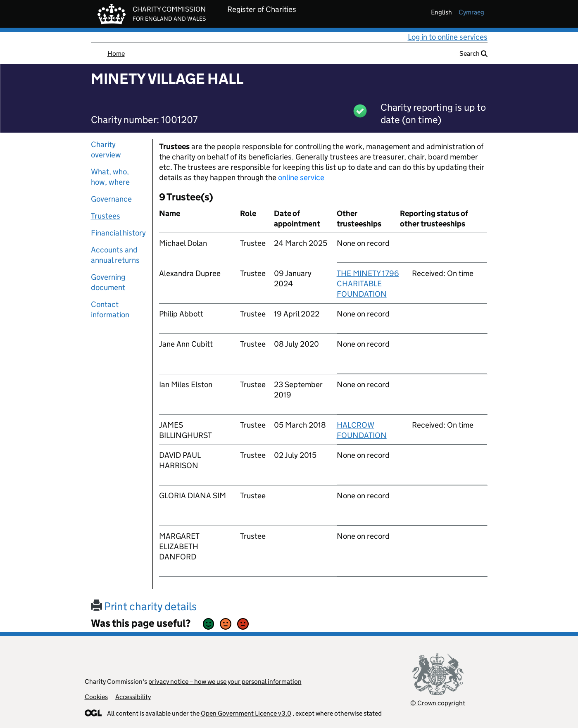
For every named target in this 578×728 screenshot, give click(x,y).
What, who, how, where (110, 177)
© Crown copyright (438, 703)
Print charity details (144, 606)
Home (116, 54)
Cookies (96, 697)
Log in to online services (448, 37)
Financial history (118, 233)
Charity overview (106, 150)
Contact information (110, 309)
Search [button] (473, 54)
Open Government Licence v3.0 (246, 713)
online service (301, 177)
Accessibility (133, 697)
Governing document (108, 282)
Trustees (106, 216)
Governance (111, 199)
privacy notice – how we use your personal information (225, 682)
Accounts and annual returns (115, 255)
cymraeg (471, 12)
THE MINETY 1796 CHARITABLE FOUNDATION (368, 284)
